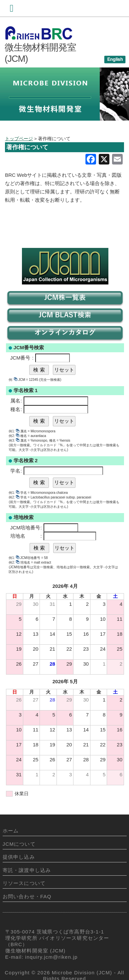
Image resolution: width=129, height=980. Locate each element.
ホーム (11, 831)
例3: (14, 440)
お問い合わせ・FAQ (27, 896)
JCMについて (19, 844)
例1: (14, 431)
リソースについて (24, 883)
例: (13, 380)
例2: (14, 436)
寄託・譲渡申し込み (27, 870)
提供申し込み (19, 857)
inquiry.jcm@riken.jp (52, 957)
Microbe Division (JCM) (82, 973)
